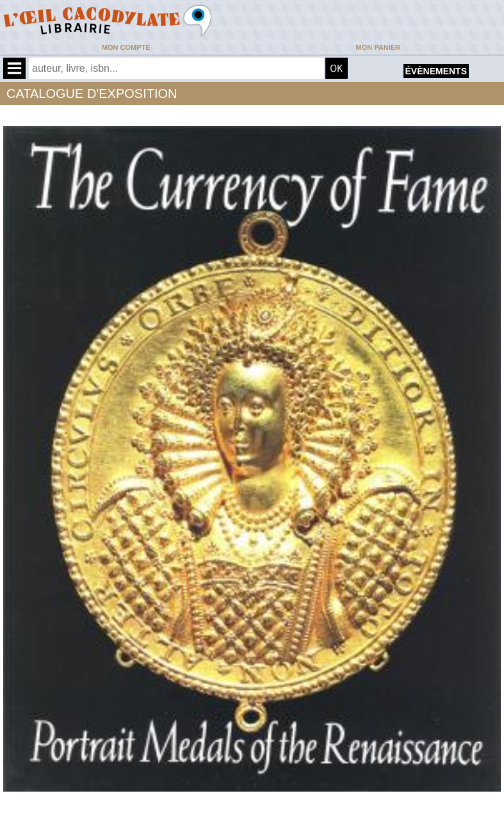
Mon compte (126, 47)
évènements (436, 71)
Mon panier (378, 47)
